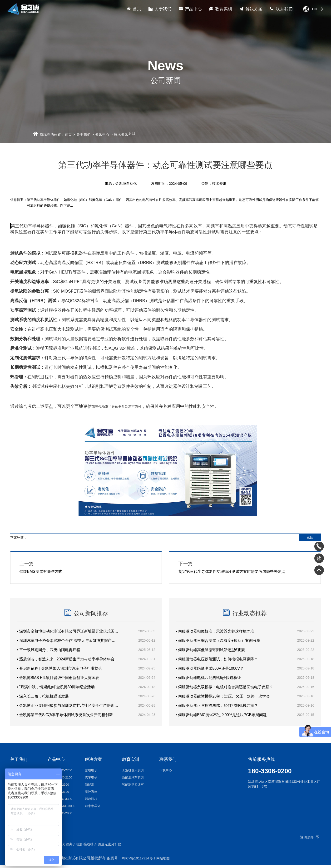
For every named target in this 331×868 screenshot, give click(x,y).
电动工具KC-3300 (60, 802)
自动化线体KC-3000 (61, 809)
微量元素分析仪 (109, 847)
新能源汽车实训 (133, 780)
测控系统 (91, 795)
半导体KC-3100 (58, 795)
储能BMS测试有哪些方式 (86, 568)
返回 (132, 134)
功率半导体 (93, 809)
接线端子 (90, 847)
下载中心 (166, 773)
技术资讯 (121, 135)
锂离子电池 (74, 847)
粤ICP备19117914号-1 (138, 861)
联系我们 (281, 9)
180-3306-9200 (270, 774)
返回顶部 (307, 840)
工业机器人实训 (133, 773)
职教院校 (91, 802)
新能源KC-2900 (58, 787)
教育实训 (221, 9)
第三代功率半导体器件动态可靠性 (117, 407)
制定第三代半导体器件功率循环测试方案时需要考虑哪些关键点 (245, 568)
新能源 (90, 787)
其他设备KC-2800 (60, 816)
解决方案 (251, 9)
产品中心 (190, 9)
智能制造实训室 (133, 787)
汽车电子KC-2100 (60, 780)
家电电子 (91, 773)
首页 (134, 9)
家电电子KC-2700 (60, 773)
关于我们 (160, 9)
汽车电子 (91, 780)
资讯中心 (102, 135)
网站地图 (163, 861)
